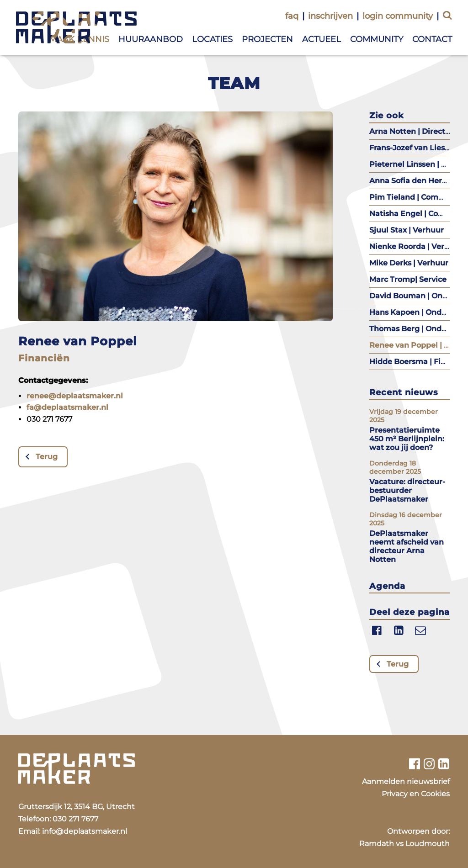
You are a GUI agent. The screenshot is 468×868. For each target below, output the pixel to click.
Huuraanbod (151, 39)
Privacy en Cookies (416, 794)
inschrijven (330, 16)
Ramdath (377, 844)
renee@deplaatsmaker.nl (75, 396)
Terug (47, 457)
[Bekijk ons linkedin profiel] (444, 764)
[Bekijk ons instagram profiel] (429, 764)
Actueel (322, 39)
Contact (432, 39)
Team (234, 83)
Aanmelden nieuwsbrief (406, 781)
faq (292, 16)
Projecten (267, 39)
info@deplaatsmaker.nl (85, 831)
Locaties (212, 39)
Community (377, 39)
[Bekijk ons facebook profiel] (414, 764)
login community (398, 16)
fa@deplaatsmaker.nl (67, 407)
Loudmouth (428, 844)
